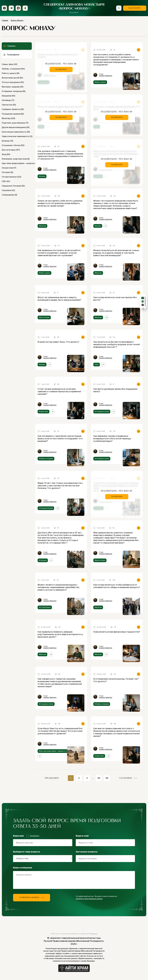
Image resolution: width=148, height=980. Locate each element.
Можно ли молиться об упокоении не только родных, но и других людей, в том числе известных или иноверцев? (116, 253)
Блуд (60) (6, 154)
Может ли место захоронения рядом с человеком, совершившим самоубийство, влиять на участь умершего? (59, 587)
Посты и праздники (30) (13, 82)
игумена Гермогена (106, 76)
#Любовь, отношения (46, 459)
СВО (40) (6, 181)
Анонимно (33, 836)
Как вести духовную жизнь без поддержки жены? (115, 390)
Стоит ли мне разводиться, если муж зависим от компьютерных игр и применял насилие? (59, 391)
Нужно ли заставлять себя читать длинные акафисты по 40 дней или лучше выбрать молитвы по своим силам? (60, 203)
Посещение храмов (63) (13, 114)
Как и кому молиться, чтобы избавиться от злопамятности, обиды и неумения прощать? (117, 586)
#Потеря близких (45, 607)
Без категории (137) (11, 150)
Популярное (11, 55)
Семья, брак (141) (9, 64)
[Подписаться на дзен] (4, 8)
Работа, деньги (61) (11, 73)
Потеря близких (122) (11, 177)
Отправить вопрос (32, 898)
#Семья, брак (43, 412)
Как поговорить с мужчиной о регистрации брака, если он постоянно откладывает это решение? (60, 439)
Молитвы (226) (8, 118)
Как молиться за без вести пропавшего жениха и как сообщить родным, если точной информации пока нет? (116, 344)
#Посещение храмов (46, 508)
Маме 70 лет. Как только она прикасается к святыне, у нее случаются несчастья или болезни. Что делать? (60, 486)
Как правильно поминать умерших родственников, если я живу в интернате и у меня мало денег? (60, 634)
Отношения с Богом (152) (13, 145)
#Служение (43, 560)
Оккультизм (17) (9, 168)
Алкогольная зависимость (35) (16, 132)
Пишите (94, 934)
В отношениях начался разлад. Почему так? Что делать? (116, 680)
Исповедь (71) (8, 100)
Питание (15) (7, 172)
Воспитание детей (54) (12, 78)
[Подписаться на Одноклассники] (25, 8)
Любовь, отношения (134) (13, 69)
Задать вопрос (135, 8)
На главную (74, 12)
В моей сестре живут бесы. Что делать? (58, 342)
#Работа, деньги (100, 82)
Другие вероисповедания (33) (16, 127)
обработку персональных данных (89, 899)
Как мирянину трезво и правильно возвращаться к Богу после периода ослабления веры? (112, 439)
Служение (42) (8, 190)
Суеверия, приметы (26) (13, 109)
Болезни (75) (7, 141)
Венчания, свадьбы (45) (12, 87)
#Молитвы (42, 226)
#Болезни (42, 176)
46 (107, 778)
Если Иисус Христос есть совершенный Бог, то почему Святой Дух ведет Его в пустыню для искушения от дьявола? (60, 731)
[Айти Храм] (74, 968)
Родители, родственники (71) (15, 123)
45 (99, 778)
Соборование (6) (9, 195)
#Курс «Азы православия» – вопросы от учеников (56, 751)
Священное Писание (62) (13, 186)
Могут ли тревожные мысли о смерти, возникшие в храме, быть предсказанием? (59, 299)
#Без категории (44, 317)
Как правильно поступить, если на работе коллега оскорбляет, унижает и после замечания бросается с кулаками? (59, 253)
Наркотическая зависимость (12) (17, 136)
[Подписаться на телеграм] (11, 8)
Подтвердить (61, 69)
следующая (128, 778)
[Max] (18, 8)
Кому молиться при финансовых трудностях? (117, 632)
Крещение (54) (8, 96)
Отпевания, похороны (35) (14, 91)
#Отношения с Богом (102, 412)
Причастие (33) (9, 105)
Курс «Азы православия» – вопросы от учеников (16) (17, 163)
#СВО (97, 364)
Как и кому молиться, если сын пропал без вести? (115, 299)
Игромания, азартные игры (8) (16, 159)
